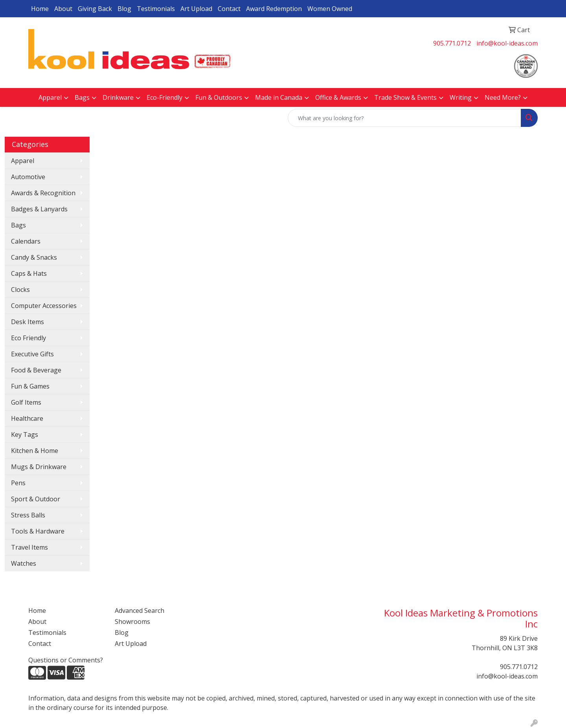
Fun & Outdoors (219, 97)
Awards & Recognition (43, 193)
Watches (24, 563)
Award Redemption (274, 9)
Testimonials (156, 9)
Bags (82, 97)
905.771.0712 (452, 43)
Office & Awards (338, 97)
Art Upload (196, 9)
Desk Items (28, 322)
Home (40, 9)
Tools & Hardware (38, 531)
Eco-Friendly (164, 97)
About (63, 9)
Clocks (20, 290)
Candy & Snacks (34, 257)
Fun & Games (30, 386)
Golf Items (26, 402)
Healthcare (27, 418)
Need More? (503, 97)
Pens (18, 483)
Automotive (28, 177)
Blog (124, 9)
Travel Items (29, 547)
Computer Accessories (44, 306)
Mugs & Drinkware (39, 467)
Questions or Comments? (66, 660)
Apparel (50, 97)
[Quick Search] (404, 118)
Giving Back (95, 9)
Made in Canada (279, 97)
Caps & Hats (29, 273)
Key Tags (25, 435)
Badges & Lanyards (39, 209)
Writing (461, 97)
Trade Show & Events (405, 97)
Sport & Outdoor (36, 499)
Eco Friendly (28, 338)
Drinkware (118, 97)
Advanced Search (140, 611)
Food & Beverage (36, 370)
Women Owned (330, 9)
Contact (229, 9)
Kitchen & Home (35, 451)
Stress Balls (28, 515)
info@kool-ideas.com (507, 43)
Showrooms (132, 622)
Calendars (26, 241)
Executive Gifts (32, 354)
